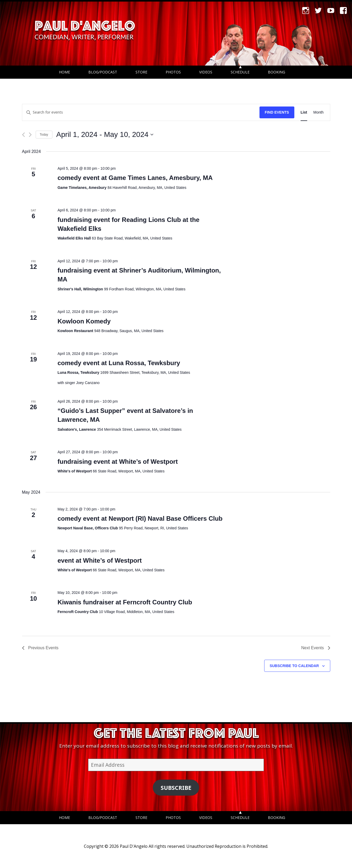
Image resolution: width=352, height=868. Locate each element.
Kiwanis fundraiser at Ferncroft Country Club (125, 602)
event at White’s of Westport (99, 560)
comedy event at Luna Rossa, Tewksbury (119, 363)
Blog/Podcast (103, 72)
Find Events (277, 112)
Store (141, 72)
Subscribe (176, 788)
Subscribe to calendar (294, 666)
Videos (206, 72)
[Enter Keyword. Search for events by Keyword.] (141, 112)
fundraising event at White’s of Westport (118, 462)
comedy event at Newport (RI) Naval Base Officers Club (140, 518)
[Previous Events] (23, 135)
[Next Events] (30, 135)
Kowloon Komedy (84, 321)
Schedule (240, 72)
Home (64, 72)
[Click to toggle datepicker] (105, 135)
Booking (277, 72)
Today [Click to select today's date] (44, 135)
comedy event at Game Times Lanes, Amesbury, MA (135, 178)
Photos (173, 72)
